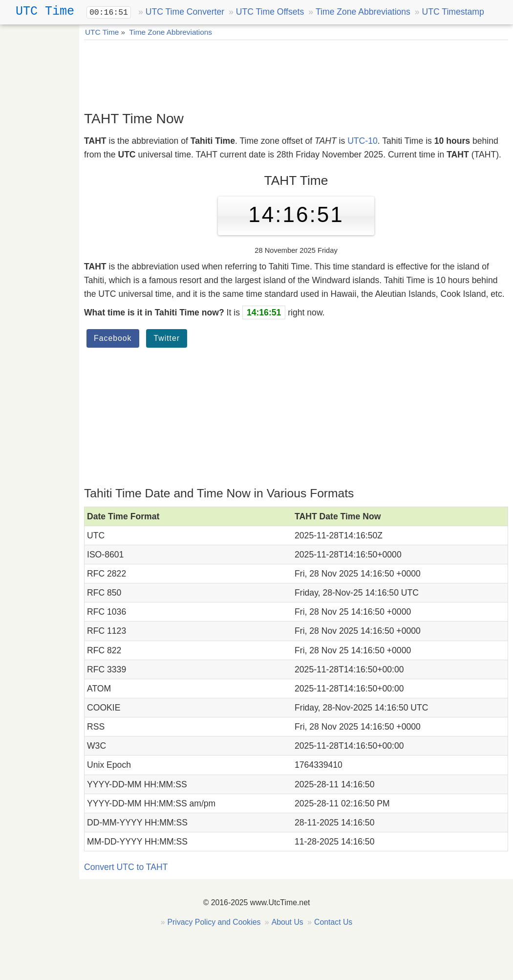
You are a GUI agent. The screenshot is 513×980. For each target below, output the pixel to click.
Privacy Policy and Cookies (214, 922)
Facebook (113, 338)
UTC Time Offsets (270, 12)
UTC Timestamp (453, 12)
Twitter (167, 338)
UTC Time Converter (185, 12)
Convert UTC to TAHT (126, 867)
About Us (288, 922)
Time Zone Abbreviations (363, 12)
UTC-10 (363, 141)
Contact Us (333, 922)
